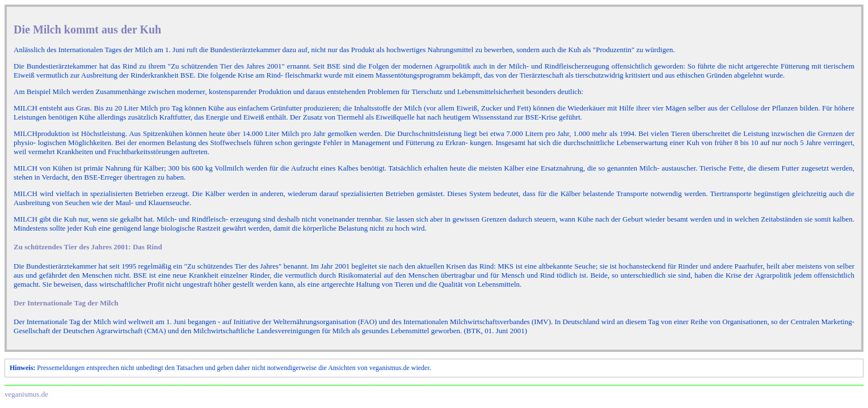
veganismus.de (26, 394)
